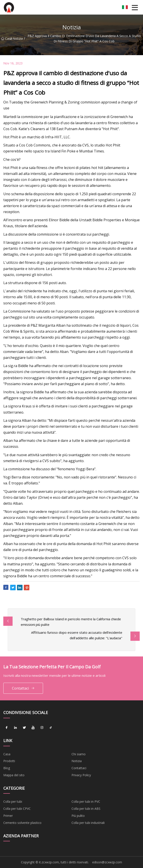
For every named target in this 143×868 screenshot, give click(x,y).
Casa (6, 38)
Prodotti (9, 761)
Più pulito (78, 816)
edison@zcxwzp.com (107, 862)
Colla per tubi (13, 801)
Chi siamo (79, 754)
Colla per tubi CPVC (17, 809)
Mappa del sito (14, 775)
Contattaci (23, 688)
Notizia (18, 38)
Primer (8, 816)
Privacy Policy (81, 775)
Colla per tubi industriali (88, 823)
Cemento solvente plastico (22, 823)
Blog (7, 768)
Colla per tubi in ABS (86, 809)
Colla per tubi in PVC (86, 801)
